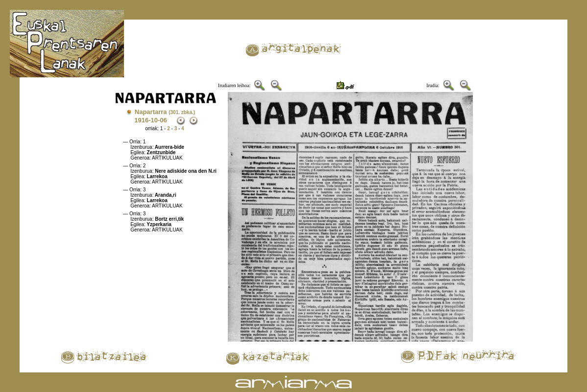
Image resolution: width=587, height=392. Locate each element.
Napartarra (165, 112)
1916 (141, 120)
